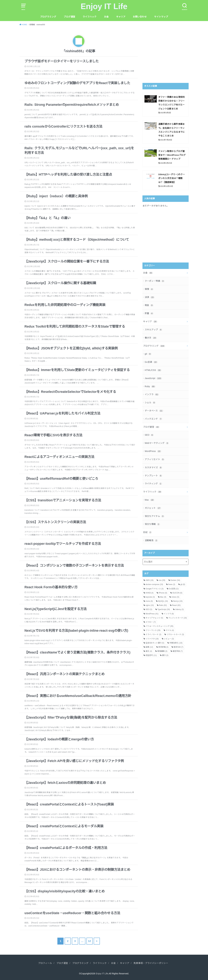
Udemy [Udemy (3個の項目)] (179, 609)
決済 (150, 297)
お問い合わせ (140, 17)
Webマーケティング (157, 443)
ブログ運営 (69, 17)
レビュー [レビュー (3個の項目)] (169, 639)
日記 (147, 532)
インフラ (152, 394)
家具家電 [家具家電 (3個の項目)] (163, 647)
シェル (150, 402)
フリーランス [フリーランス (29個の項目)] (153, 630)
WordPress (153, 451)
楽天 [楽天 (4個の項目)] (149, 651)
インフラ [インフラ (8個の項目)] (169, 614)
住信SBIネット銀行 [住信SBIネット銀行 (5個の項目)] (155, 643)
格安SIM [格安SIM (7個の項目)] (178, 647)
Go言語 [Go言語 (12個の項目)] (174, 589)
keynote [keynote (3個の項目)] (150, 597)
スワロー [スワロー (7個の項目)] (151, 622)
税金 (149, 305)
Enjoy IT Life (104, 6)
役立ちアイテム (155, 516)
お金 (106, 17)
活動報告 (151, 540)
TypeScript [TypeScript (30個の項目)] (164, 609)
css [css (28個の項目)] (162, 580)
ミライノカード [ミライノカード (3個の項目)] (153, 634)
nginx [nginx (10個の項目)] (150, 605)
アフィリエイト (155, 459)
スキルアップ (154, 330)
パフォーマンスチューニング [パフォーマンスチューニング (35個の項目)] (159, 626)
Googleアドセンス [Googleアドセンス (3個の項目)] (155, 589)
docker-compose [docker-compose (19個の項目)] (154, 584)
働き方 (151, 338)
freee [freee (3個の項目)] (172, 584)
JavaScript (153, 378)
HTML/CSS (153, 370)
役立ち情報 (152, 524)
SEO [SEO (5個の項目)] (149, 609)
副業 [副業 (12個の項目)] (149, 647)
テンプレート (154, 476)
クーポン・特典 (155, 281)
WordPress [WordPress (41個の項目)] (152, 614)
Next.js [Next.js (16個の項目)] (178, 601)
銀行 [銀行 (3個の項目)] (165, 655)
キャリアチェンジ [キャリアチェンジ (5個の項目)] (154, 618)
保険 (149, 289)
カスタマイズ (154, 467)
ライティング (153, 484)
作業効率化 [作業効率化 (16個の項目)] (176, 643)
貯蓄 (149, 313)
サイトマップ (161, 17)
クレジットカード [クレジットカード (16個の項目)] (178, 618)
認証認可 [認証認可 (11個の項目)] (151, 655)
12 (89, 941)
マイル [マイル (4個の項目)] (170, 630)
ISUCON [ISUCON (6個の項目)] (177, 593)
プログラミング (48, 17)
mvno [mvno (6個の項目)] (149, 601)
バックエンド (154, 419)
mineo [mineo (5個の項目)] (175, 597)
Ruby (150, 386)
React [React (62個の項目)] (176, 605)
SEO (149, 435)
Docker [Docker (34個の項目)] (175, 580)
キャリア (121, 17)
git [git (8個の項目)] (183, 584)
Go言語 (151, 362)
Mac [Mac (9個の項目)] (163, 597)
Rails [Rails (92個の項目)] (163, 605)
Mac (150, 500)
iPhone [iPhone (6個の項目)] (163, 593)
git (148, 354)
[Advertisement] (168, 55)
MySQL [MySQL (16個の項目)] (163, 601)
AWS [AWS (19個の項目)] (150, 580)
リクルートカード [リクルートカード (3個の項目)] (175, 634)
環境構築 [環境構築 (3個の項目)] (162, 651)
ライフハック (90, 17)
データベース (154, 411)
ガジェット (153, 508)
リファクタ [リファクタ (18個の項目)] (152, 639)
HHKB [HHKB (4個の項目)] (149, 593)
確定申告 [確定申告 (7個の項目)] (178, 651)
